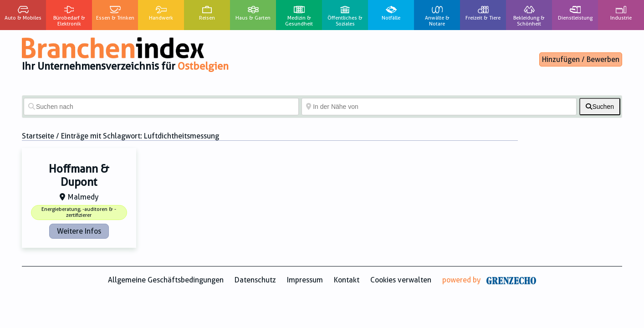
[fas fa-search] (600, 107)
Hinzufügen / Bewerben (581, 59)
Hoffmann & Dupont (79, 176)
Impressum (305, 280)
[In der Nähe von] (439, 107)
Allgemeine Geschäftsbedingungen (166, 280)
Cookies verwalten (401, 280)
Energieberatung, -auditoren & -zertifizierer (79, 212)
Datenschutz (255, 280)
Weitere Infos (79, 231)
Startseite (38, 136)
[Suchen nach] (161, 107)
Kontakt (347, 280)
